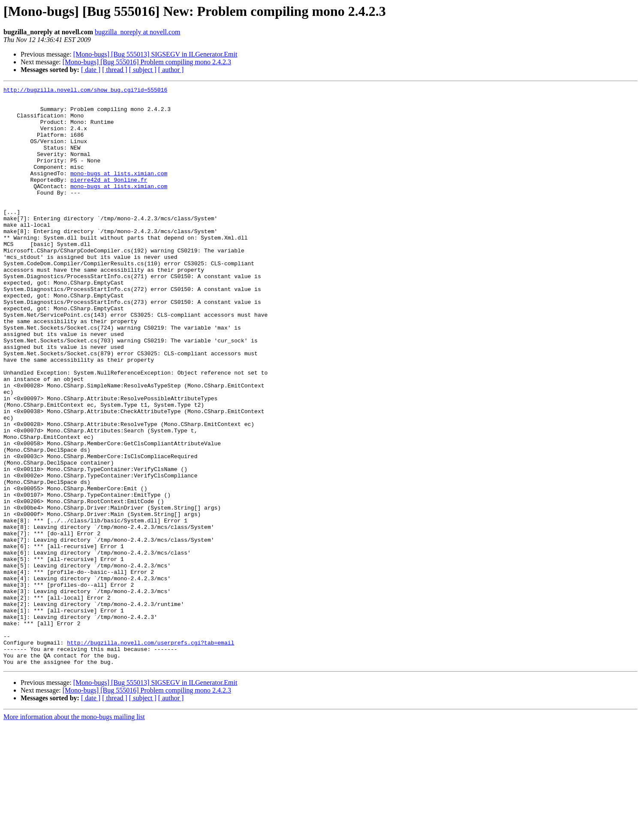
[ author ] (171, 70)
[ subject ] (143, 70)
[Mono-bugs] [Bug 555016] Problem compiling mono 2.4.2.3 (147, 62)
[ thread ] (115, 70)
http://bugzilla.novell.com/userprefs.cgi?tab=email (150, 754)
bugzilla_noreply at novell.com (138, 32)
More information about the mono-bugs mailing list (74, 832)
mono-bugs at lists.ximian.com (119, 191)
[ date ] (91, 70)
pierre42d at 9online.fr (109, 199)
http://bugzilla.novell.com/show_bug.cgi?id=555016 (85, 91)
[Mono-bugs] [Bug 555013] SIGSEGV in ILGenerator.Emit (155, 54)
